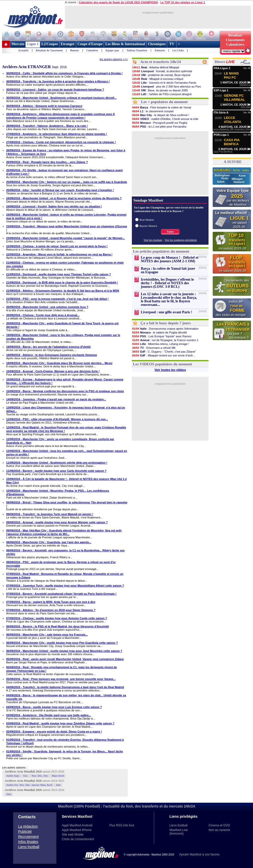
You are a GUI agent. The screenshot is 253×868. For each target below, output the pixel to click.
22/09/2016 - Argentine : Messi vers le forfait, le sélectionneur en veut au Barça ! (59, 254)
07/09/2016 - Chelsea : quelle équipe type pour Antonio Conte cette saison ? (57, 618)
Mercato (18, 44)
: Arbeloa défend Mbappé (156, 67)
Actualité (23, 50)
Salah (221, 182)
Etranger (68, 44)
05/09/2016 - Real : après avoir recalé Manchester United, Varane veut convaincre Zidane (65, 659)
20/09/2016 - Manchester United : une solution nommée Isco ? (47, 307)
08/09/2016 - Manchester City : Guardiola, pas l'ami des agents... (49, 542)
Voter (170, 232)
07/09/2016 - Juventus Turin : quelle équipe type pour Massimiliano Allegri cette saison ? (65, 586)
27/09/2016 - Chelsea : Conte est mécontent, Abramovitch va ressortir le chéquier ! (61, 142)
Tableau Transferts (137, 50)
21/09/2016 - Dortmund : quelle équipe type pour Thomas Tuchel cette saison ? (59, 274)
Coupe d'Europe (90, 44)
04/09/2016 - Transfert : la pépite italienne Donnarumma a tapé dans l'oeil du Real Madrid (65, 687)
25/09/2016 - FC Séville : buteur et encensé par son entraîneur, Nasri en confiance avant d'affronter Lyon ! (64, 172)
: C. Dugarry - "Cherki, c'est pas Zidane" (164, 352)
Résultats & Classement (49, 50)
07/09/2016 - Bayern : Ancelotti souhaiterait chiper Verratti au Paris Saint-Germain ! (61, 594)
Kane (242, 176)
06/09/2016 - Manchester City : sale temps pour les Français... (47, 635)
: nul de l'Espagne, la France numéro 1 (165, 340)
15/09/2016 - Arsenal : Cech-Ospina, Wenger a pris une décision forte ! (53, 371)
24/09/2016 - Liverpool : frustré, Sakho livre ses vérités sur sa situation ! (54, 206)
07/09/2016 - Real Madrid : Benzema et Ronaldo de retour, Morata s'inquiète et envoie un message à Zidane (65, 576)
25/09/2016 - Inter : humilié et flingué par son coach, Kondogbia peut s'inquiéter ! (60, 190)
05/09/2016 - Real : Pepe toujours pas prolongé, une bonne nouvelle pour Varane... (61, 679)
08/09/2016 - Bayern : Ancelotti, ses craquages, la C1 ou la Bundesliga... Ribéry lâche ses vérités (65, 552)
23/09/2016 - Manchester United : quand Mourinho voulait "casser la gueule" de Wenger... (65, 238)
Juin (58, 785)
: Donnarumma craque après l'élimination (165, 329)
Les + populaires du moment (164, 102)
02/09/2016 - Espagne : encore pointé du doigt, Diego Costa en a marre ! (54, 731)
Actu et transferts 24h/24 (161, 62)
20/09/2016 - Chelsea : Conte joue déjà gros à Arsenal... (43, 315)
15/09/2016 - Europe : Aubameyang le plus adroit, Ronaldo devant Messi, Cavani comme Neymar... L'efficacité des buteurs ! (65, 381)
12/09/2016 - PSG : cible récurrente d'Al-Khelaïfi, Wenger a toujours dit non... (57, 419)
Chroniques (157, 44)
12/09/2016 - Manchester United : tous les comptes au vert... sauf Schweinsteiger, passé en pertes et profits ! (67, 453)
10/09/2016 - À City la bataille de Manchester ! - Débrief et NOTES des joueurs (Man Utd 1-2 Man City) (66, 481)
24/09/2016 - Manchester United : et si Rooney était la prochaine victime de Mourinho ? (64, 198)
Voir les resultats (153, 240)
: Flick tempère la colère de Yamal (161, 107)
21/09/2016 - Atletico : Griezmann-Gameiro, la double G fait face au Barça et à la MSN (63, 291)
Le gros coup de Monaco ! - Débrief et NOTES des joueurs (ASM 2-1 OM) (170, 259)
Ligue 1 (33, 44)
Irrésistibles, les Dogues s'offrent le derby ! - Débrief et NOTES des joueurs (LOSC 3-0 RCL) (167, 283)
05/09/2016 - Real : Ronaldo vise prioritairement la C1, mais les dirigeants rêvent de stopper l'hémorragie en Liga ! (61, 669)
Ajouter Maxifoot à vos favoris (199, 854)
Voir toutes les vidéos (170, 370)
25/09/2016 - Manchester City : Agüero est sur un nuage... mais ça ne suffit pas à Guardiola (67, 182)
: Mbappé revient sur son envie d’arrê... (163, 355)
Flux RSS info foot (122, 825)
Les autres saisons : (15, 767)
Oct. (26, 776)
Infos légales (28, 842)
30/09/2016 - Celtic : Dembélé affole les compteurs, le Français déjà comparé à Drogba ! (64, 73)
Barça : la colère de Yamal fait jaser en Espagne (168, 270)
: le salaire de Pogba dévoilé (159, 332)
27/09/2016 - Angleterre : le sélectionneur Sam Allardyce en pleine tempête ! (56, 134)
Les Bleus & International (125, 44)
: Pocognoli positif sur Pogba (160, 123)
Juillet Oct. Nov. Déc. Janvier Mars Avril (29, 785)
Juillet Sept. (13, 776)
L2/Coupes (50, 44)
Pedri (225, 178)
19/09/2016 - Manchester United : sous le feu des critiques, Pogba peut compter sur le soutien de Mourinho (63, 337)
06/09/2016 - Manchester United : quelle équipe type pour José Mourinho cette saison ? (64, 651)
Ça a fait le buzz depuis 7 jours (166, 323)
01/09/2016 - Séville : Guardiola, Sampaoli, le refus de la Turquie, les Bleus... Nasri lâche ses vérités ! (65, 753)
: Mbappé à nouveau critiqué (158, 79)
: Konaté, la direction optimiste (162, 71)
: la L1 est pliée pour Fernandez (159, 127)
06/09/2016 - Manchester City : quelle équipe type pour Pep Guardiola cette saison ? (62, 643)
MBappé (237, 179)
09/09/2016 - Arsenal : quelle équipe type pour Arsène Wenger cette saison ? (57, 522)
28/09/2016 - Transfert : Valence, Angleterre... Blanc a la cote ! (47, 126)
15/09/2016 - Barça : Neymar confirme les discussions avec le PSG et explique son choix (65, 391)
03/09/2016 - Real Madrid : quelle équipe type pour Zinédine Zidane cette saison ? (60, 723)
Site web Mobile (73, 835)
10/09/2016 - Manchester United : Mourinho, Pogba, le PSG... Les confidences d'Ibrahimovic (58, 492)
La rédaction (28, 826)
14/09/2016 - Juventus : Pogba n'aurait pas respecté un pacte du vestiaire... (56, 399)
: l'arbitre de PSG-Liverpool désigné (162, 94)
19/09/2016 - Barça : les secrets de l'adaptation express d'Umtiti (48, 347)
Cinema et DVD (219, 825)
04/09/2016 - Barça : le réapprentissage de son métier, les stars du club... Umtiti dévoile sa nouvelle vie (66, 697)
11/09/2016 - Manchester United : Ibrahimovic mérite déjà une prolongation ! (57, 463)
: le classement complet (153, 111)
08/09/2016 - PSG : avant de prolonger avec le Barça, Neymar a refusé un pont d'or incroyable (61, 564)
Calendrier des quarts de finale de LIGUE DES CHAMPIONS (118, 2)
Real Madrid (147, 220)
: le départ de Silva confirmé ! (160, 115)
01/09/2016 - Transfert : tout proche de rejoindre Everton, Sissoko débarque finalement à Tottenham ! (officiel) (65, 741)
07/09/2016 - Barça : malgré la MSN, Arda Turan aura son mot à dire (51, 602)
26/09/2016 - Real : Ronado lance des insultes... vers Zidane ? (47, 162)
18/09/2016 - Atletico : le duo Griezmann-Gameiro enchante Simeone (51, 355)
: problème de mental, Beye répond (161, 75)
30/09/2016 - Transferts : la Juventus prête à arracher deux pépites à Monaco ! (58, 81)
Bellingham (223, 175)
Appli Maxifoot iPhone (77, 830)
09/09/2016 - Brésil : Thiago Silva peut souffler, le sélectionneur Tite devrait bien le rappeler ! (67, 504)
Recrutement (28, 837)
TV (172, 44)
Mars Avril (58, 776)
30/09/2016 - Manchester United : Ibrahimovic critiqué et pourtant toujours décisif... (61, 98)
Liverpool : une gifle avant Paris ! (166, 312)
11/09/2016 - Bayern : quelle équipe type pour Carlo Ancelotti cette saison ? (56, 471)
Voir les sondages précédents (181, 240)
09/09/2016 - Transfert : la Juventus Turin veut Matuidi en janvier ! (50, 514)
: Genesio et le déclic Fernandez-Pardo (164, 83)
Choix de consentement (78, 839)
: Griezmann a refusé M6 (154, 348)
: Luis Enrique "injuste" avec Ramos (162, 336)
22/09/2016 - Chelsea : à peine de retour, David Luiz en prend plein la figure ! (57, 246)
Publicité (25, 832)
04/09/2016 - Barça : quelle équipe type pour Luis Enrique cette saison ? (54, 707)
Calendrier (92, 50)
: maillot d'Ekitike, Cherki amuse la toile (165, 119)
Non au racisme (219, 830)
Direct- (225, 62)
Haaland (239, 182)
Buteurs (74, 50)
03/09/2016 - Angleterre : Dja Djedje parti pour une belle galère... (49, 715)
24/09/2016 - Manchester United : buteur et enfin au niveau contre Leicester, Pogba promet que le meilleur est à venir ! (66, 216)
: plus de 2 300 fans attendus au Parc (166, 86)
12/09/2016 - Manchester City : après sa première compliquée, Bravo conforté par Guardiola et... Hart (60, 441)
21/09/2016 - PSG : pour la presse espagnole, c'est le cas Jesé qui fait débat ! (57, 299)
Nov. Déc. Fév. (40, 776)
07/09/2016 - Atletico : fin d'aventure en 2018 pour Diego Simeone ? (51, 610)
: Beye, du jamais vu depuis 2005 (160, 90)
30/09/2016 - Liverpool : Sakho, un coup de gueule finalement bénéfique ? (55, 90)
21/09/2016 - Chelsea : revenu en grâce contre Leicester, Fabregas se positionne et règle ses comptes (65, 264)
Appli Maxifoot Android (77, 825)
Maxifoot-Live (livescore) (179, 832)
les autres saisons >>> (114, 59)
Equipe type (112, 50)
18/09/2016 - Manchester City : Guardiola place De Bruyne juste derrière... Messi (59, 363)
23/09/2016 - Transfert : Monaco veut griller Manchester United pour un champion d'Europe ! (67, 228)
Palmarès (160, 50)
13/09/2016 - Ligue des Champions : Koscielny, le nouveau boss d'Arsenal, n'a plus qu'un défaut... (66, 409)
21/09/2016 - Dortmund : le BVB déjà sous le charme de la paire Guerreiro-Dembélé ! (62, 282)
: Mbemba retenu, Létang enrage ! (160, 344)
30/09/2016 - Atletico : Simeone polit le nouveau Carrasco (44, 106)
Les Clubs (178, 50)
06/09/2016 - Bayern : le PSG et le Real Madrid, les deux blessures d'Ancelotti (57, 626)
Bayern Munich (148, 226)
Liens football (29, 847)
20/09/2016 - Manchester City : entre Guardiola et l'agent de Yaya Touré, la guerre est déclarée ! (62, 325)
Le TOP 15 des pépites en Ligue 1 (183, 2)
